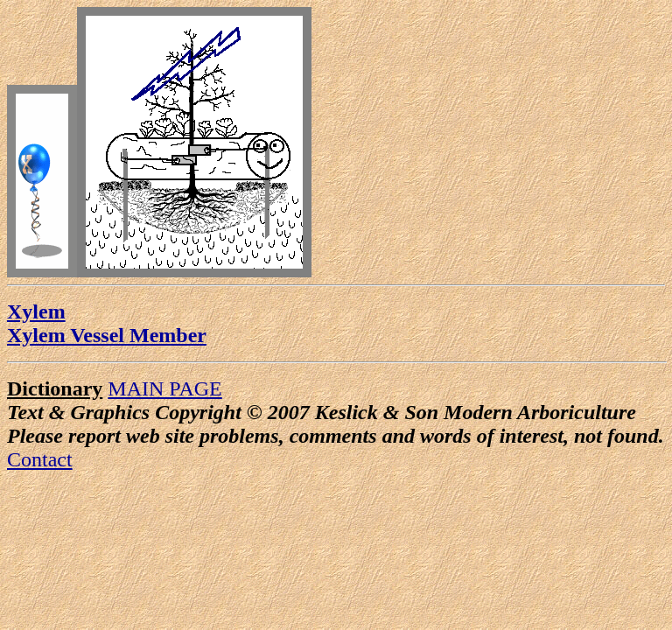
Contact (40, 459)
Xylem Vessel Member (107, 335)
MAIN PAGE (164, 388)
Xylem (36, 311)
